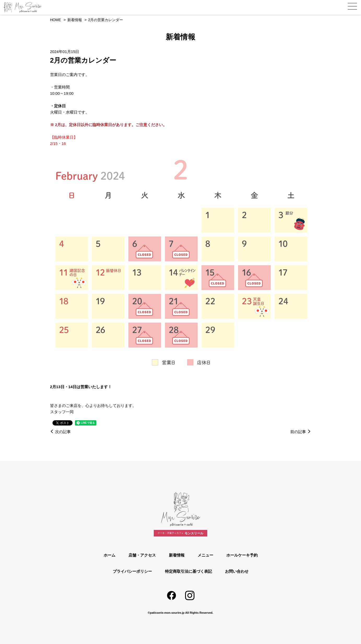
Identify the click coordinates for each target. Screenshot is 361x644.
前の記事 (301, 432)
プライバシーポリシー (132, 571)
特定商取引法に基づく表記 (188, 571)
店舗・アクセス (142, 555)
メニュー (205, 555)
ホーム (110, 555)
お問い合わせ (237, 571)
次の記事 (60, 432)
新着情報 (177, 555)
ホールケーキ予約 (242, 555)
